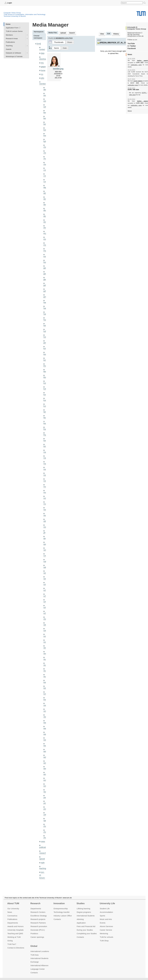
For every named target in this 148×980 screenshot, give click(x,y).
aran (45, 99)
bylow (46, 138)
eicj (42, 62)
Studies (81, 903)
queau (46, 530)
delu (45, 189)
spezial (42, 836)
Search (71, 33)
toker (45, 670)
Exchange (35, 962)
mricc (45, 485)
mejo (45, 469)
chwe (45, 161)
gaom (46, 261)
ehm (45, 222)
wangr (46, 720)
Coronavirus (12, 916)
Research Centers (38, 912)
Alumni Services (106, 926)
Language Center (38, 969)
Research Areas (12, 38)
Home (8, 24)
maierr (46, 441)
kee (45, 345)
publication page (133, 65)
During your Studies (85, 930)
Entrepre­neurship (61, 909)
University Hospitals (15, 930)
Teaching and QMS (15, 933)
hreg (45, 329)
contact (42, 49)
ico (42, 73)
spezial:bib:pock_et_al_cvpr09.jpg (116, 42)
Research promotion (39, 926)
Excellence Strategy (39, 916)
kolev (45, 379)
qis (44, 524)
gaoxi (45, 267)
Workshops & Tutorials (14, 56)
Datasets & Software (13, 53)
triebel (46, 681)
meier (46, 457)
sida (45, 608)
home (43, 69)
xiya (45, 771)
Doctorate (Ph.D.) (38, 930)
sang (45, 558)
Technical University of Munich (15, 16)
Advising (80, 919)
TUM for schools (106, 937)
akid (45, 88)
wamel (46, 709)
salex (45, 552)
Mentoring (104, 933)
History (115, 34)
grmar (46, 289)
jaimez (46, 334)
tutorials (42, 863)
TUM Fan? (12, 944)
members (43, 82)
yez (45, 788)
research (43, 830)
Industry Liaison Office (63, 916)
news (43, 819)
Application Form (12, 28)
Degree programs (84, 912)
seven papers (138, 79)
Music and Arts (106, 919)
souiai (46, 625)
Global (34, 946)
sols (45, 614)
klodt (45, 368)
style (43, 840)
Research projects (38, 919)
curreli (46, 177)
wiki (42, 872)
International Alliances (39, 965)
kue (45, 390)
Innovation (59, 903)
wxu (45, 765)
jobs (42, 77)
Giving (10, 940)
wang (45, 715)
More (130, 106)
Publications (10, 42)
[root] (39, 44)
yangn (46, 776)
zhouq (46, 816)
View (102, 34)
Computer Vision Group (12, 13)
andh (45, 93)
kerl (45, 351)
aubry (46, 105)
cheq (45, 144)
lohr (45, 435)
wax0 (45, 726)
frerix (45, 256)
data (42, 53)
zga (45, 799)
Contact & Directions (16, 948)
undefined (43, 868)
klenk (45, 362)
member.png (58, 68)
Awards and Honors (15, 926)
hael (45, 301)
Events (103, 923)
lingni (45, 424)
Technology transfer (62, 912)
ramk (45, 536)
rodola (46, 547)
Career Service (106, 930)
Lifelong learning (83, 909)
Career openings (37, 937)
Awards (9, 49)
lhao (45, 418)
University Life (107, 903)
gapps (43, 66)
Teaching (9, 46)
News (10, 912)
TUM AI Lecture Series (14, 31)
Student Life (105, 909)
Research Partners (38, 923)
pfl (44, 519)
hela (45, 317)
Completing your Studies (87, 933)
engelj (46, 245)
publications (44, 825)
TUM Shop (104, 940)
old (45, 508)
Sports (102, 916)
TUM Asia (35, 955)
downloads (43, 58)
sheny (46, 603)
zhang (46, 804)
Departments (13, 923)
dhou (45, 205)
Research (35, 903)
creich (46, 166)
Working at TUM (14, 937)
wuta (45, 760)
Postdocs (34, 933)
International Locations (40, 951)
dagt (45, 183)
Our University (13, 909)
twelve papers (138, 60)
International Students (86, 916)
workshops (43, 877)
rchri (45, 541)
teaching (42, 845)
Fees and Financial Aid (86, 926)
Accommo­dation (106, 912)
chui (45, 155)
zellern (46, 793)
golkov (46, 284)
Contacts (57, 919)
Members (9, 35)
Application (81, 923)
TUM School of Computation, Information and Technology (25, 14)
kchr (45, 340)
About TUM (13, 903)
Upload (63, 33)
